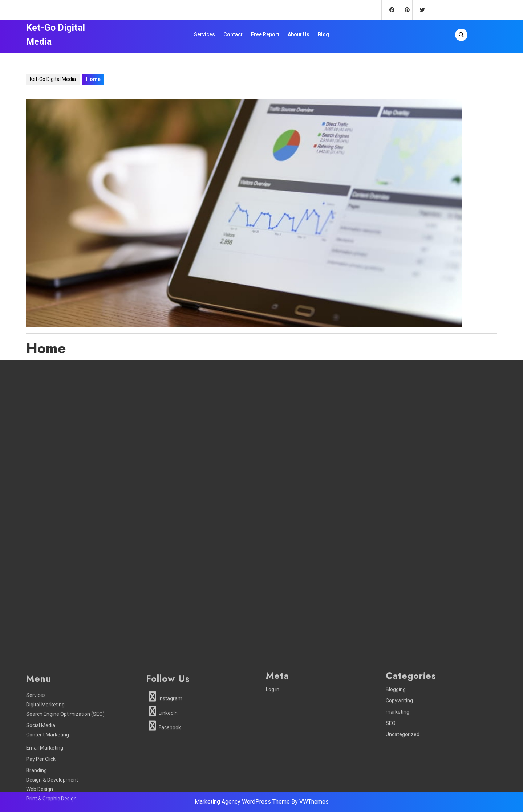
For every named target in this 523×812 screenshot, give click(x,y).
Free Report (265, 34)
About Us (299, 34)
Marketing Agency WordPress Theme (242, 802)
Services (204, 34)
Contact (233, 34)
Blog (323, 34)
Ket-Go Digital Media (53, 79)
